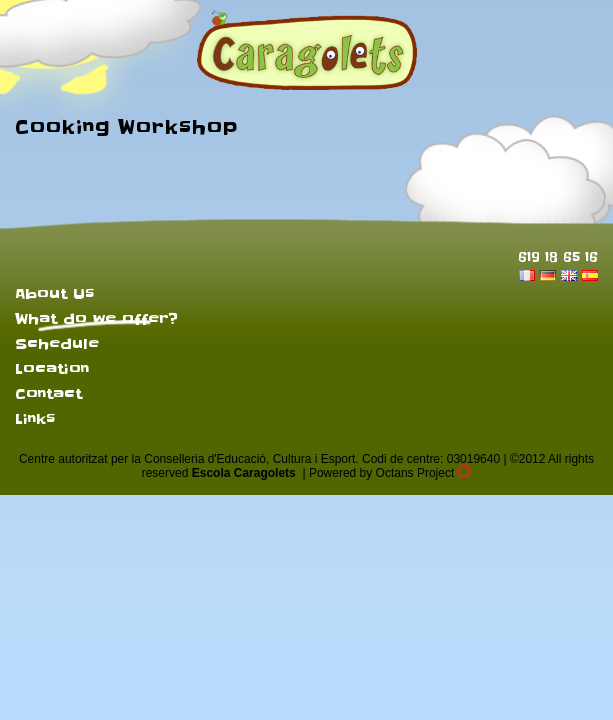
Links (35, 419)
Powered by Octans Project (390, 473)
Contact (48, 394)
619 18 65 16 (558, 256)
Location (52, 369)
